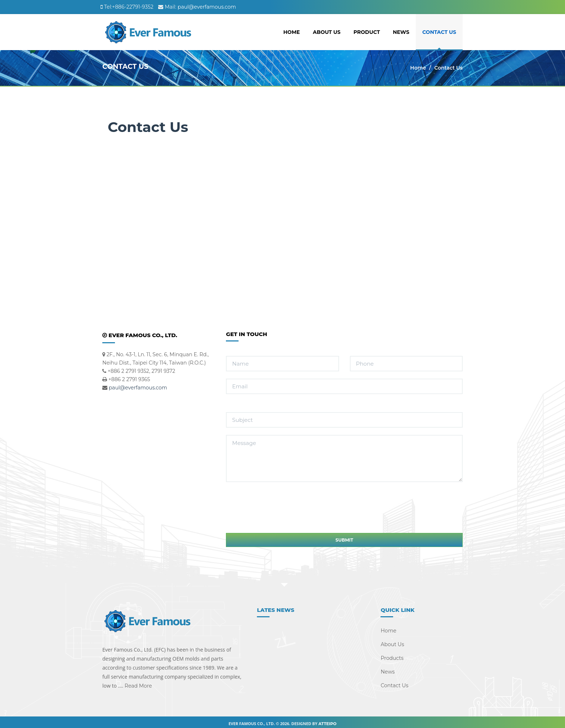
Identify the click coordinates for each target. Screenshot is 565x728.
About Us (327, 32)
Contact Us (439, 32)
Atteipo (328, 721)
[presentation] (281, 496)
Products (392, 655)
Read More (138, 683)
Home (292, 32)
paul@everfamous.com (207, 7)
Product (367, 32)
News (401, 32)
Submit (344, 537)
